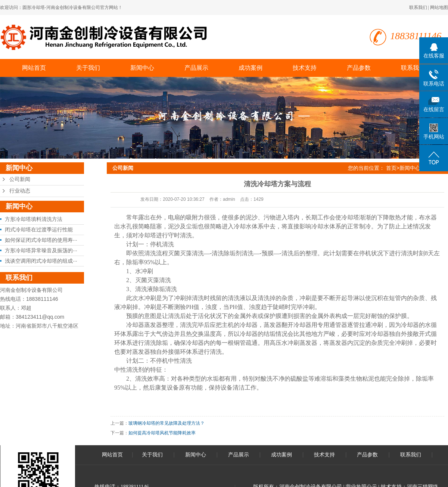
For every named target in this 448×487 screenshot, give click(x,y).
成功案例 (251, 68)
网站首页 (34, 68)
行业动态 (20, 191)
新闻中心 (142, 68)
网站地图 (439, 7)
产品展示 (196, 68)
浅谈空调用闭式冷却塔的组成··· (41, 261)
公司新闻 (20, 179)
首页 (391, 168)
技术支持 (305, 68)
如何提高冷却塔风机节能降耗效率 (162, 433)
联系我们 (418, 7)
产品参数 (359, 68)
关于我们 (88, 68)
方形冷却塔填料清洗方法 (34, 219)
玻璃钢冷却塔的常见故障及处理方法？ (167, 423)
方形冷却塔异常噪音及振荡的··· (41, 250)
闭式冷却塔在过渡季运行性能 (39, 230)
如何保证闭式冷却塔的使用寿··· (41, 240)
